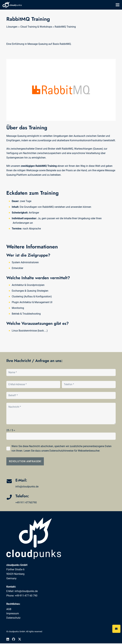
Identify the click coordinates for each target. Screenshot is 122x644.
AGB (9, 609)
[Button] (116, 629)
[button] (118, 5)
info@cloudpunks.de (27, 487)
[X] (20, 639)
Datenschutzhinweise (61, 451)
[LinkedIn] (8, 639)
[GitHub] (14, 639)
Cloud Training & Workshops (36, 27)
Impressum (13, 613)
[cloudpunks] (12, 5)
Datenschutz (13, 618)
